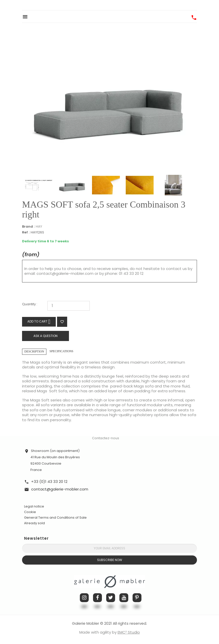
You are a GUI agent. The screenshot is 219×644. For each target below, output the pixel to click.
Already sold (34, 523)
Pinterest (137, 598)
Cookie (30, 512)
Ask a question (45, 336)
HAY (39, 226)
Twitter (111, 598)
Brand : (28, 227)
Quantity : (30, 304)
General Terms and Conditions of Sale (55, 518)
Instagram (84, 598)
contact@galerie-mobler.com (65, 273)
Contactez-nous (106, 438)
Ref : (26, 233)
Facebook (97, 598)
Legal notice (34, 506)
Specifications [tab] (61, 351)
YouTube (124, 598)
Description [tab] (34, 351)
